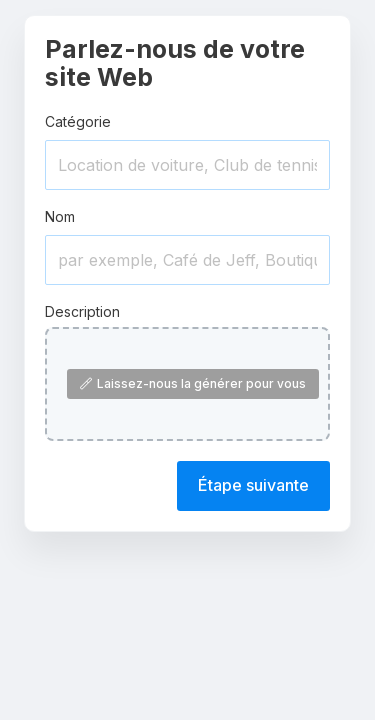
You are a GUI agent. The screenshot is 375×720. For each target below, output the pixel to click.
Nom (60, 216)
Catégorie (78, 121)
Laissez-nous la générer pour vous (193, 383)
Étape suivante (253, 485)
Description (82, 311)
